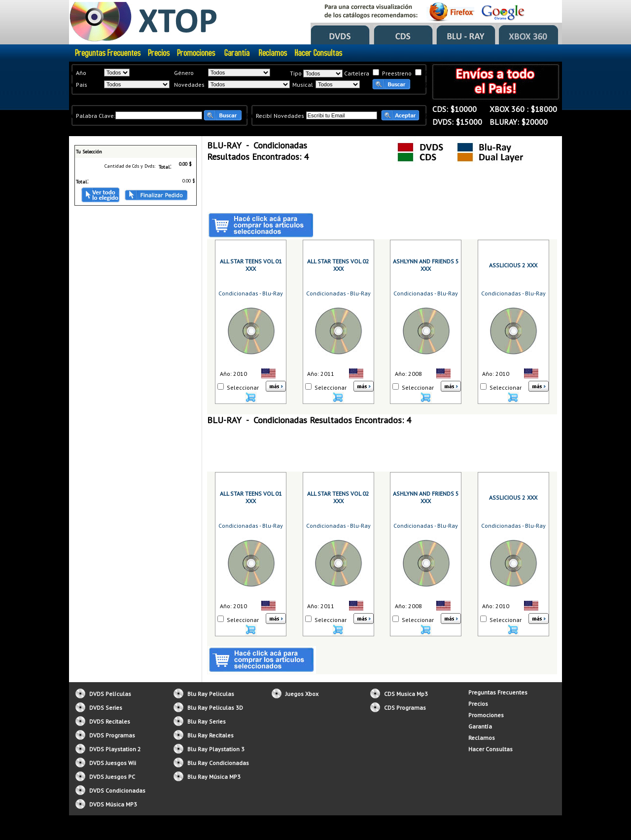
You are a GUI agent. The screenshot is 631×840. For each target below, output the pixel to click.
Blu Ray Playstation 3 (216, 749)
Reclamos (482, 738)
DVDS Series (106, 708)
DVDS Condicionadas (117, 790)
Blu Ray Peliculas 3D (215, 708)
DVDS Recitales (110, 721)
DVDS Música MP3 (113, 804)
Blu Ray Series (207, 721)
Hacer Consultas (491, 749)
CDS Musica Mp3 (406, 694)
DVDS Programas (112, 735)
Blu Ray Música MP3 (214, 777)
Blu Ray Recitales (210, 735)
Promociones (486, 715)
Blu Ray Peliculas (211, 694)
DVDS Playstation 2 (115, 749)
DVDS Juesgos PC (112, 777)
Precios (478, 704)
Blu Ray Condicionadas (218, 763)
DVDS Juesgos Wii (113, 763)
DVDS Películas (110, 694)
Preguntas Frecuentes (498, 692)
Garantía (480, 726)
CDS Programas (405, 708)
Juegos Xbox (302, 694)
